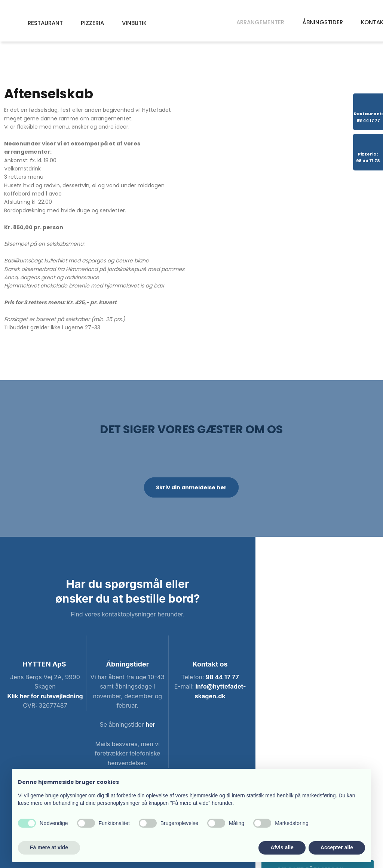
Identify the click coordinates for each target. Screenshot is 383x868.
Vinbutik (134, 23)
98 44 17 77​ (222, 677)
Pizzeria (92, 23)
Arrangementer (260, 22)
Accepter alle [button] (337, 847)
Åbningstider (323, 22)
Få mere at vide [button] (49, 847)
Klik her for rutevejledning (45, 696)
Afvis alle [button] (282, 847)
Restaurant (45, 23)
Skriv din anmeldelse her (191, 487)
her (150, 724)
